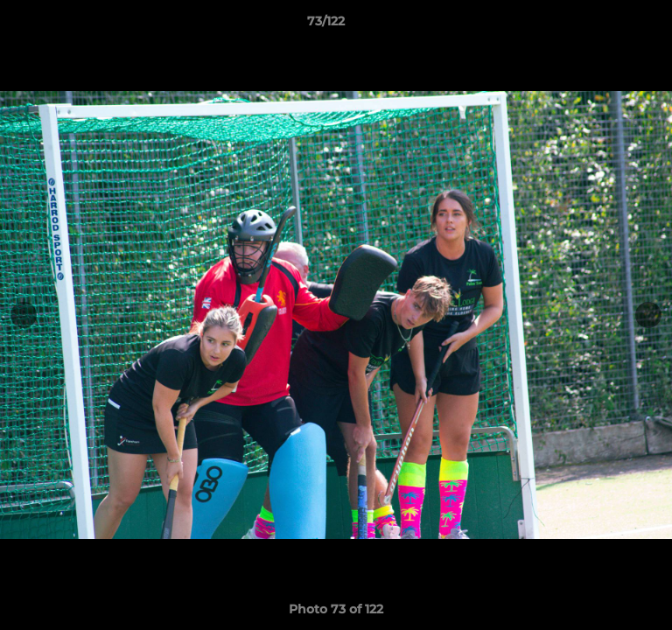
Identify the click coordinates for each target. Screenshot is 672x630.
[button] (609, 25)
